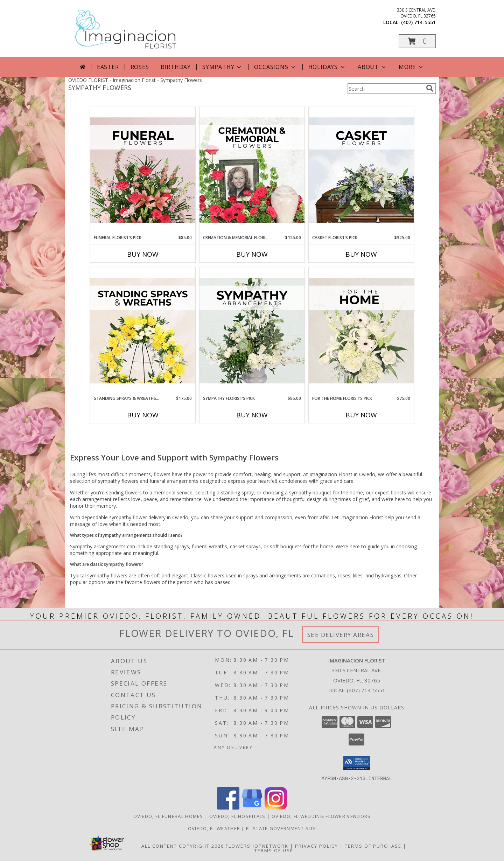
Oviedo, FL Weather (214, 828)
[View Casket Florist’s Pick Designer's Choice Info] (361, 171)
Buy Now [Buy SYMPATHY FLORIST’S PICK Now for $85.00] (252, 415)
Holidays (327, 67)
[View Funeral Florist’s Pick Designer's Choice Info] (143, 171)
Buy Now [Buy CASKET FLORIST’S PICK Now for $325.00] (361, 254)
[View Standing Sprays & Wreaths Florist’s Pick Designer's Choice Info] (143, 331)
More (411, 67)
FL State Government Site (281, 828)
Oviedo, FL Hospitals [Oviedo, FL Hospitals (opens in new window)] (237, 816)
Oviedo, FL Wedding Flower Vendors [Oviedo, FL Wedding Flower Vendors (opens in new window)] (321, 816)
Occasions (275, 67)
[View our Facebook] (228, 807)
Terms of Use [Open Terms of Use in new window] (274, 850)
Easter (108, 67)
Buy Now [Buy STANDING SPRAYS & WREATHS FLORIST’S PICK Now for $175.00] (143, 415)
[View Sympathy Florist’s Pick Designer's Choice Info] (252, 331)
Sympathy (222, 67)
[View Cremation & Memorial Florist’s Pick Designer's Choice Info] (252, 171)
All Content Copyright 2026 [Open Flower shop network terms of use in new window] (183, 846)
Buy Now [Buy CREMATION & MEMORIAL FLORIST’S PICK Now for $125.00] (252, 254)
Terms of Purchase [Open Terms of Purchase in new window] (373, 846)
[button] (417, 41)
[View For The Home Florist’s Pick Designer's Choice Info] (361, 331)
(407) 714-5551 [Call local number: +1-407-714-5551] (418, 22)
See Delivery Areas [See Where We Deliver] (341, 635)
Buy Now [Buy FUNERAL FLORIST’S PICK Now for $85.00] (143, 254)
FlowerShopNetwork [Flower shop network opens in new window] (257, 846)
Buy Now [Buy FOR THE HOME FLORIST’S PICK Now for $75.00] (361, 415)
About (372, 67)
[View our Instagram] (276, 807)
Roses (140, 67)
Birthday (176, 67)
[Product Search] (385, 89)
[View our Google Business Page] (252, 807)
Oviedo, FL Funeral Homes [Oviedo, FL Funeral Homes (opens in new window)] (168, 816)
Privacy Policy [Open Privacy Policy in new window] (317, 846)
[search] (430, 88)
